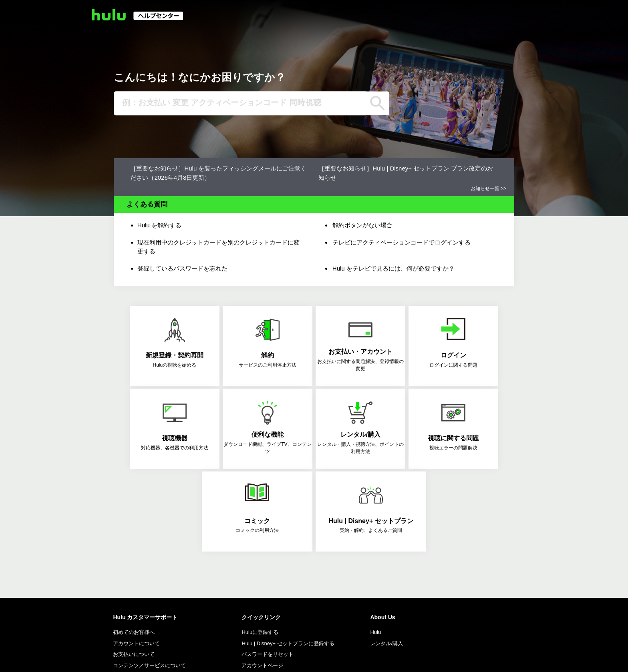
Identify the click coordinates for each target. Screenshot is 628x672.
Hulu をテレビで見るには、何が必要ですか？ (394, 268)
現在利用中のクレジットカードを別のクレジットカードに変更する (218, 247)
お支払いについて (134, 571)
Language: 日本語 (503, 659)
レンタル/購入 (386, 560)
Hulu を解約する (159, 225)
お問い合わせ (151, 629)
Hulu (375, 549)
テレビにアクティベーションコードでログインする (402, 242)
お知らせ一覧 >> (488, 189)
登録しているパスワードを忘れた (182, 268)
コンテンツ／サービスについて (149, 582)
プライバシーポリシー (233, 659)
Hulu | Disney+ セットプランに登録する (288, 560)
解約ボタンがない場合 (362, 225)
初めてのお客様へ (134, 549)
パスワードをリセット (268, 571)
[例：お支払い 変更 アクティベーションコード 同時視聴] (240, 103)
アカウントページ (262, 582)
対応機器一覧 (257, 593)
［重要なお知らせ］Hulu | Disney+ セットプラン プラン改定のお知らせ (406, 173)
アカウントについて (136, 560)
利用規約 (188, 659)
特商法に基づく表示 (146, 659)
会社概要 (104, 659)
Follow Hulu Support (142, 593)
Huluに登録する (260, 549)
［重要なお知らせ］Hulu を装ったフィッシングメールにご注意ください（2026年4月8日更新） (218, 173)
